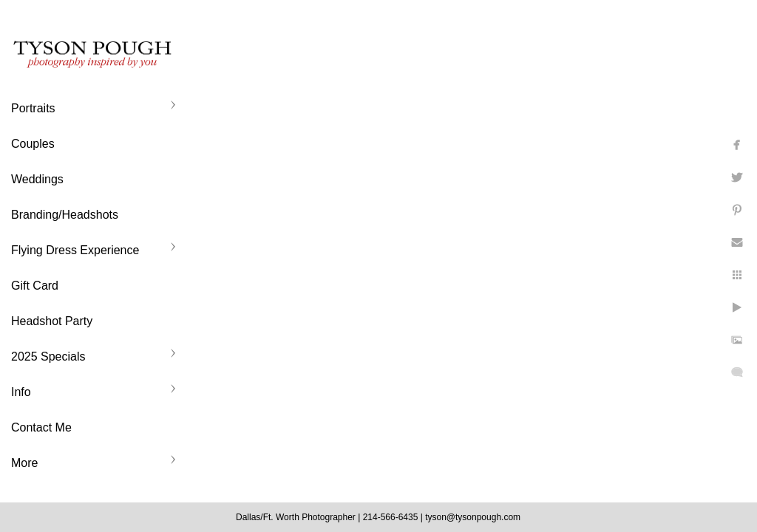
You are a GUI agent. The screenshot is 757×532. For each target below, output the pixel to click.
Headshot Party (52, 321)
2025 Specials (48, 357)
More (24, 463)
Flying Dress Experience (75, 250)
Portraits (33, 108)
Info (21, 392)
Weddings (37, 179)
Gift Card (35, 286)
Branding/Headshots (65, 215)
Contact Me (41, 427)
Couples (33, 144)
